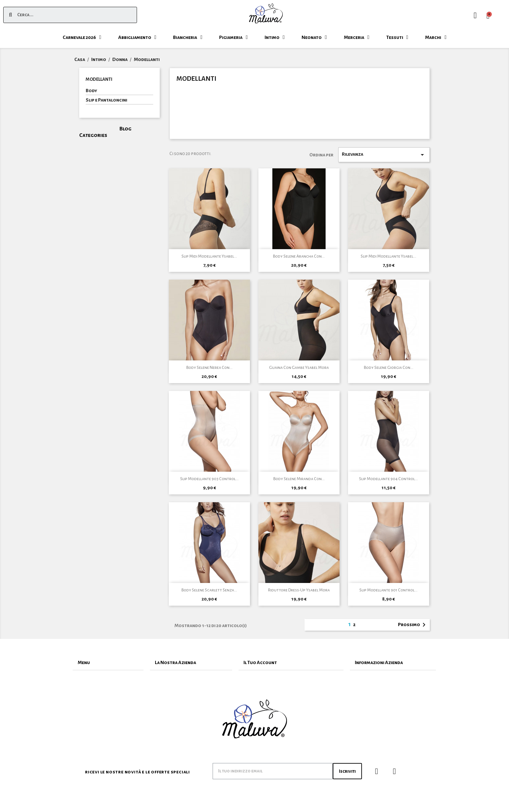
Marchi (436, 37)
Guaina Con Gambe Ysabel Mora (299, 368)
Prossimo (413, 625)
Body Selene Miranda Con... (299, 479)
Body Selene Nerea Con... (209, 368)
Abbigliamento (137, 37)
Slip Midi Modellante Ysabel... (209, 256)
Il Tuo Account (260, 662)
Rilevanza (384, 155)
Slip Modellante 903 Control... (209, 479)
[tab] (108, 663)
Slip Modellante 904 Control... (388, 479)
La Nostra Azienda (175, 662)
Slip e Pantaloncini (106, 100)
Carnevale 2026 (82, 37)
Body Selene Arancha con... (299, 256)
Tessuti (397, 37)
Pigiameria (233, 37)
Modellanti (99, 79)
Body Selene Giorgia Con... (389, 368)
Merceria (357, 37)
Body (91, 91)
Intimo (275, 37)
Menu (84, 662)
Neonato (314, 37)
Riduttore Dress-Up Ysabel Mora (299, 590)
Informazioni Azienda (379, 662)
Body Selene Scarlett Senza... (209, 590)
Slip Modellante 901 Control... (388, 590)
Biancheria (188, 37)
